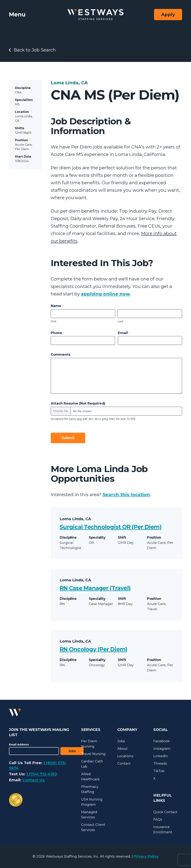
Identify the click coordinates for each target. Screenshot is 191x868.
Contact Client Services (93, 827)
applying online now (105, 294)
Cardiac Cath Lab (92, 764)
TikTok (159, 771)
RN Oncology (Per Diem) (94, 649)
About (122, 749)
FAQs (158, 820)
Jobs (121, 741)
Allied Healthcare (90, 777)
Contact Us (33, 780)
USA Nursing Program (92, 802)
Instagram (162, 749)
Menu (17, 14)
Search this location (126, 495)
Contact (124, 764)
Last (120, 321)
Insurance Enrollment (163, 830)
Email (124, 333)
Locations (125, 756)
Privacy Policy (146, 856)
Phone (57, 333)
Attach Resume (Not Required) (78, 403)
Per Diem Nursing (89, 744)
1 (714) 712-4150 (42, 774)
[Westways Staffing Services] (95, 15)
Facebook (162, 741)
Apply (168, 14)
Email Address (19, 745)
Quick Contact (165, 812)
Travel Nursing (93, 754)
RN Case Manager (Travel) (95, 588)
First (54, 321)
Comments (61, 355)
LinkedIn (161, 756)
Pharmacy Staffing (90, 789)
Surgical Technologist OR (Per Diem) (111, 527)
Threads (160, 764)
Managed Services (89, 815)
